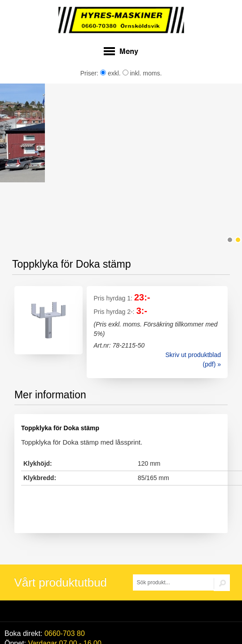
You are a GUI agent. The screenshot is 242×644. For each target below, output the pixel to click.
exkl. (110, 73)
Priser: (90, 73)
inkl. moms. (142, 73)
